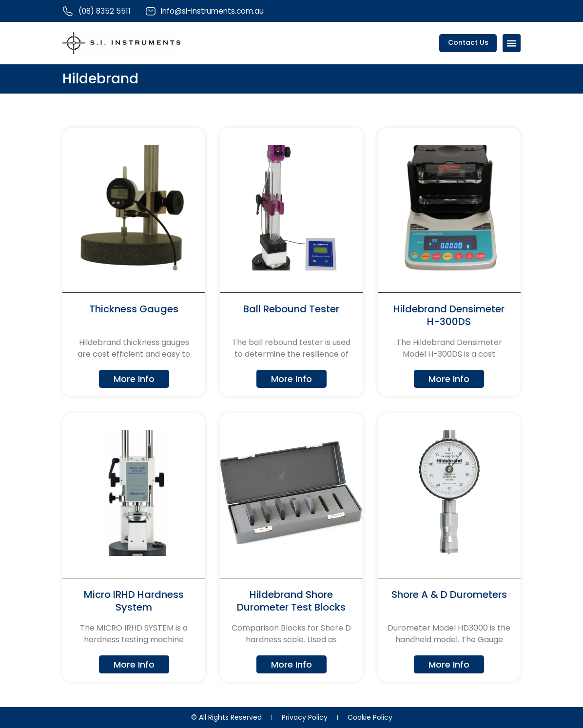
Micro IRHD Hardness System (134, 602)
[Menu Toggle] (511, 43)
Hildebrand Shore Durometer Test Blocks (291, 602)
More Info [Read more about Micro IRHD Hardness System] (134, 665)
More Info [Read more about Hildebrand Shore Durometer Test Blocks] (291, 665)
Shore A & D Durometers (449, 595)
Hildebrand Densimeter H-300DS (449, 316)
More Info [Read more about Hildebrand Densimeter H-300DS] (449, 379)
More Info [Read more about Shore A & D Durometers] (449, 665)
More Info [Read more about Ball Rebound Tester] (291, 379)
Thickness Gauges (134, 309)
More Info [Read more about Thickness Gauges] (134, 379)
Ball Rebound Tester (291, 309)
